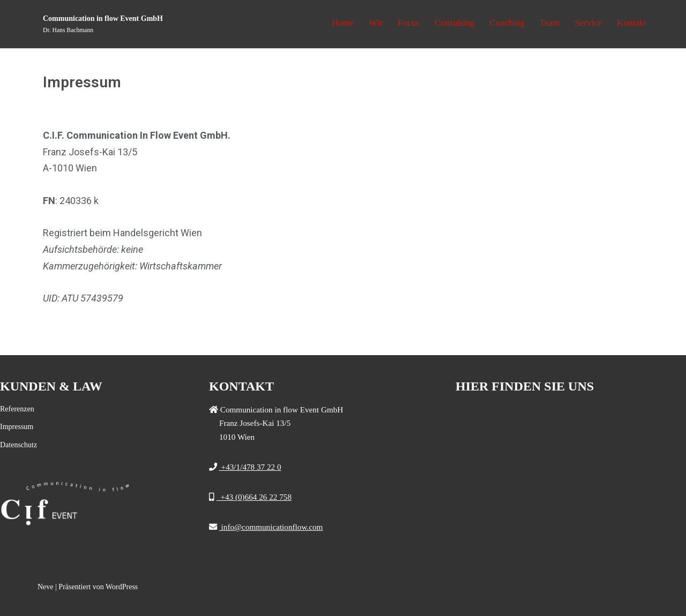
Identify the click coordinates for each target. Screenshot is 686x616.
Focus (409, 23)
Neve (46, 587)
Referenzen (17, 409)
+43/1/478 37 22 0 (250, 467)
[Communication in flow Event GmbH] (103, 24)
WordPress (122, 587)
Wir (376, 23)
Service (588, 23)
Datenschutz (18, 445)
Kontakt (632, 23)
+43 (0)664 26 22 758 (254, 497)
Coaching (507, 23)
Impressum (17, 427)
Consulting (455, 23)
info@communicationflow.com (271, 527)
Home (343, 23)
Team (550, 23)
